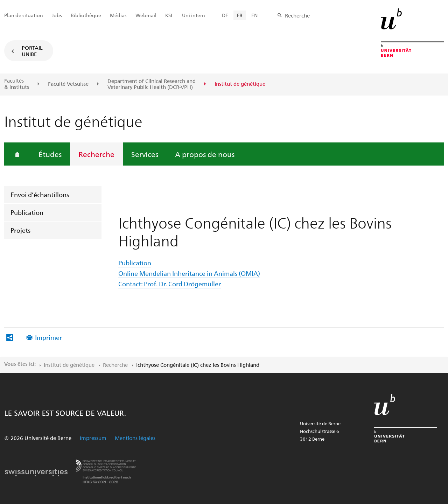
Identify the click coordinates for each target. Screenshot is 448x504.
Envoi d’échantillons (40, 194)
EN (254, 15)
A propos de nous (205, 154)
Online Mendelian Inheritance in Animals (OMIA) (189, 273)
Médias (118, 15)
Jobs (57, 15)
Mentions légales (135, 438)
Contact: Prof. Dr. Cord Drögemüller (170, 284)
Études (50, 154)
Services (145, 154)
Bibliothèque (86, 15)
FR (240, 15)
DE (225, 15)
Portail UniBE (32, 51)
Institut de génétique (69, 365)
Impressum (93, 438)
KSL (169, 15)
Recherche (96, 154)
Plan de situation (24, 15)
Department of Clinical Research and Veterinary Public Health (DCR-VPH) (152, 84)
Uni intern (194, 15)
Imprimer (48, 337)
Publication (27, 212)
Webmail (146, 15)
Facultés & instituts (17, 84)
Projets (20, 230)
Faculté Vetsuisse (68, 84)
